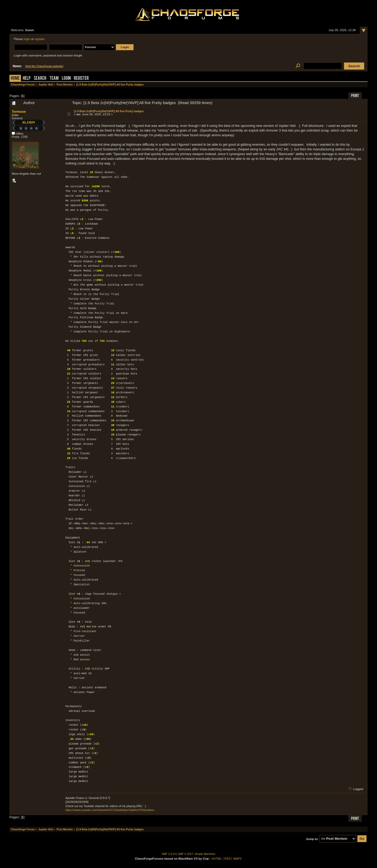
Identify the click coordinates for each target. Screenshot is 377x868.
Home (15, 79)
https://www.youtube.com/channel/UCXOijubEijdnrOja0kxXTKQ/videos (110, 810)
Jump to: (312, 839)
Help (27, 79)
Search (40, 79)
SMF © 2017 (186, 854)
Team (54, 79)
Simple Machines (205, 854)
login (27, 39)
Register (81, 79)
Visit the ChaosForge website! (44, 66)
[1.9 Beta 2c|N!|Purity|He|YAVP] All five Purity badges (109, 111)
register (40, 39)
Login (66, 79)
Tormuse (19, 112)
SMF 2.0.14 (169, 854)
